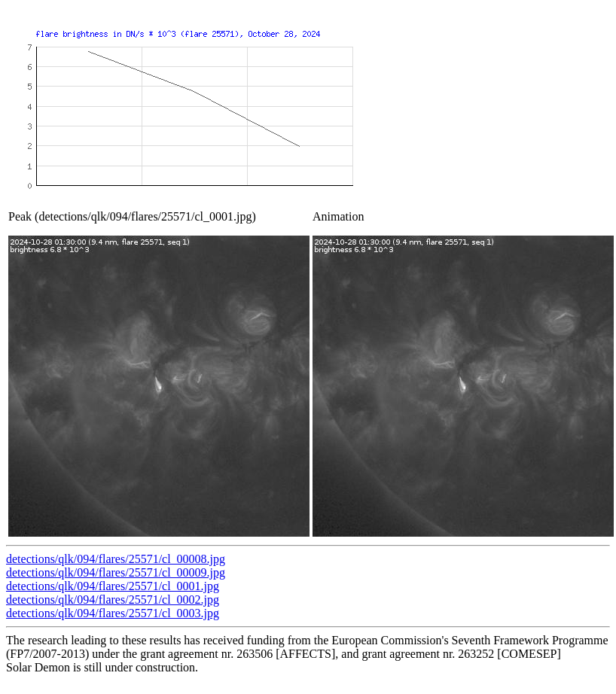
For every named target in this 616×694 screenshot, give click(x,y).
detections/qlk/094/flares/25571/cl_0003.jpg (113, 613)
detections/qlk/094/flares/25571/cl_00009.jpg (116, 572)
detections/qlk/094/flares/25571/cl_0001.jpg (113, 586)
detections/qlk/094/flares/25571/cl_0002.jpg (113, 600)
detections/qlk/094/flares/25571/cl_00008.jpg (116, 559)
